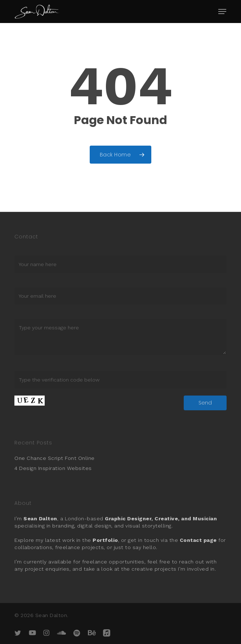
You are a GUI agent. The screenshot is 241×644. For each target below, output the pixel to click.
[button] (222, 12)
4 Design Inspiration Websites (53, 468)
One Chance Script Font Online (55, 458)
